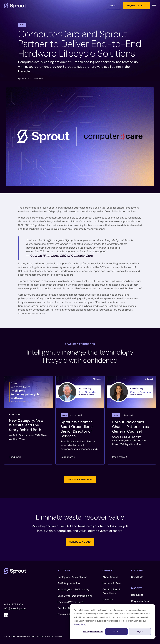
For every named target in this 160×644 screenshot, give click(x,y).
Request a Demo (141, 601)
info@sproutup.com (15, 608)
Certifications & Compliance (111, 591)
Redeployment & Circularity (73, 589)
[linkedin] (6, 615)
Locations (108, 599)
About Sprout (110, 577)
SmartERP (137, 577)
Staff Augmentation (69, 583)
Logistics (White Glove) (71, 602)
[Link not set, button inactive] (80, 479)
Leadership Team (112, 583)
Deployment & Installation (72, 577)
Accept (116, 631)
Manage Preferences (93, 631)
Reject (140, 631)
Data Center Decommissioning (75, 596)
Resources (137, 595)
